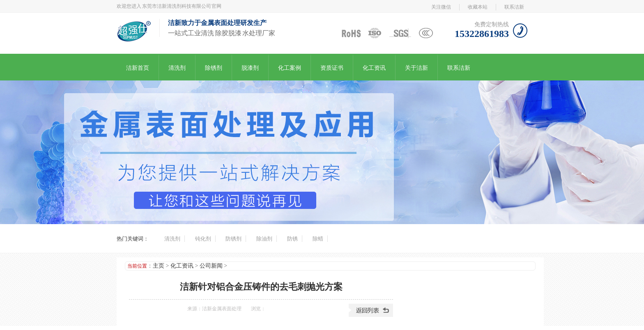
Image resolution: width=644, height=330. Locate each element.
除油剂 (264, 239)
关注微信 (441, 7)
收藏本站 (478, 7)
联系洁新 (514, 7)
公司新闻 (211, 266)
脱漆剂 (250, 68)
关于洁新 (416, 68)
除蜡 (318, 239)
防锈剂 (233, 239)
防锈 (292, 239)
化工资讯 (374, 68)
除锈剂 (214, 68)
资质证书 (332, 68)
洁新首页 (138, 68)
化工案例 (290, 68)
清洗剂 (177, 68)
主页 (159, 266)
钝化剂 (203, 239)
